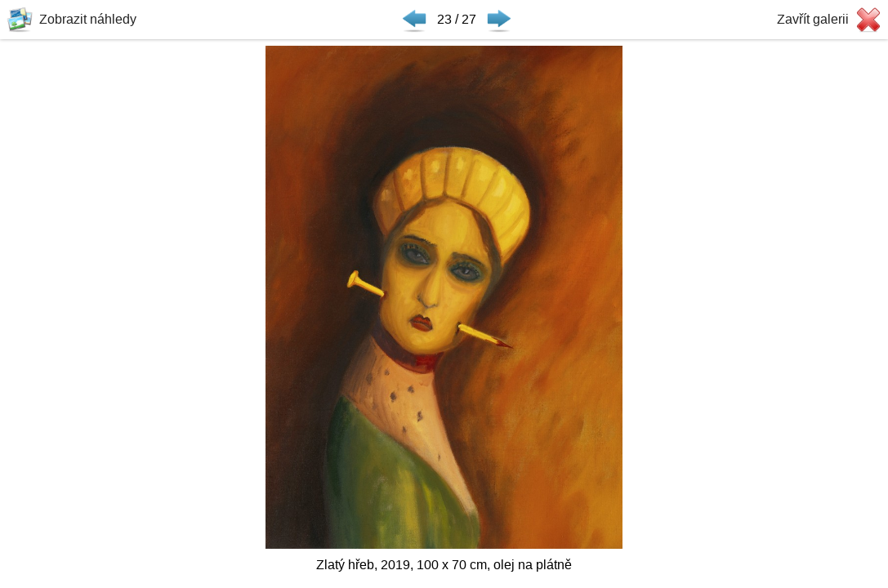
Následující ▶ (499, 20)
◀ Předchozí (414, 20)
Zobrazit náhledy (88, 19)
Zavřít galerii (813, 19)
